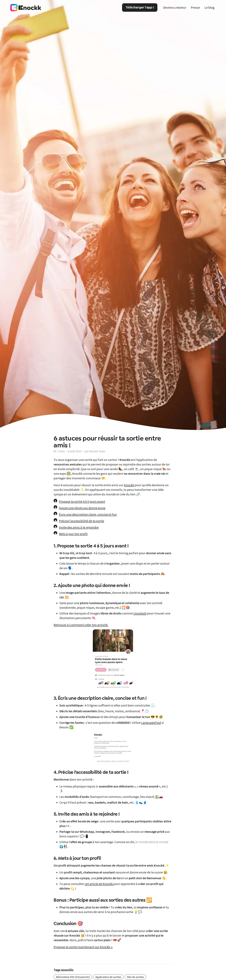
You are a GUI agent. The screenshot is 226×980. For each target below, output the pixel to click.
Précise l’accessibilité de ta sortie (82, 521)
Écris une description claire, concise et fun (88, 514)
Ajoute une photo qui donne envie (82, 508)
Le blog (209, 8)
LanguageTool (151, 723)
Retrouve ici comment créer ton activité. (81, 625)
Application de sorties (108, 977)
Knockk (129, 485)
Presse (195, 8)
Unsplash (140, 613)
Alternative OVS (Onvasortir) (73, 977)
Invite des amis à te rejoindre (79, 527)
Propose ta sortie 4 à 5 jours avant (82, 501)
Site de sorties (135, 977)
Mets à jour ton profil (73, 534)
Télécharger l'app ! (140, 7)
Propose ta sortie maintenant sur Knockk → (83, 947)
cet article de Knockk (99, 884)
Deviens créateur (175, 8)
